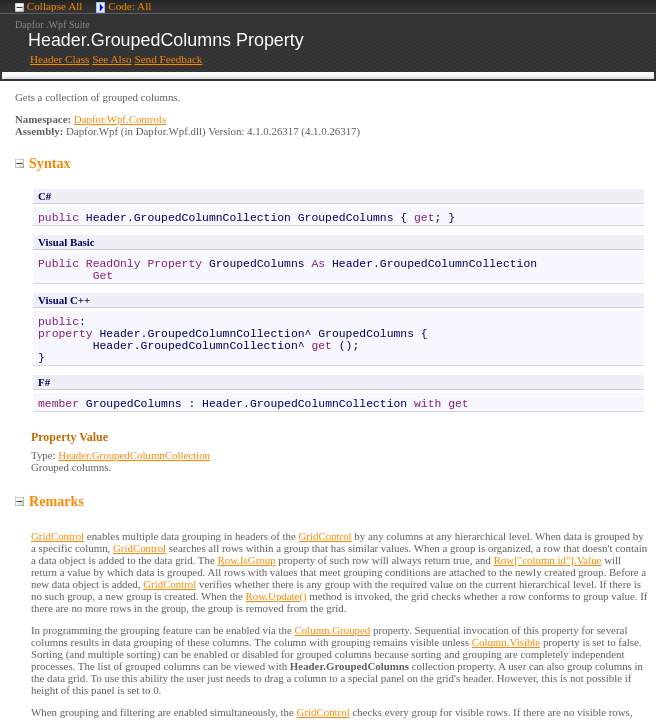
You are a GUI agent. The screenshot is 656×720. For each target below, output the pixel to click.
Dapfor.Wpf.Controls (120, 119)
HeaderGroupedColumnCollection (134, 455)
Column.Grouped (333, 630)
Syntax (43, 163)
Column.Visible (506, 642)
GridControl (57, 536)
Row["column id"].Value (548, 560)
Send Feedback (168, 59)
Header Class (59, 59)
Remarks (49, 501)
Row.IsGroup (246, 560)
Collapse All (55, 6)
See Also (111, 59)
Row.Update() (276, 596)
